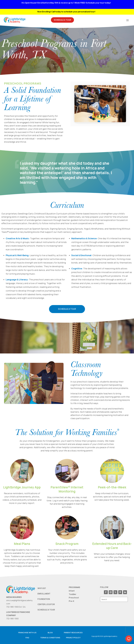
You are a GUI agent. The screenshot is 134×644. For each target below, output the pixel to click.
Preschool (74, 598)
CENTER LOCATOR (46, 604)
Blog (50, 633)
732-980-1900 (12, 619)
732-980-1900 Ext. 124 (16, 607)
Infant (72, 591)
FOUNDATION (44, 599)
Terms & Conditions (50, 638)
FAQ (27, 638)
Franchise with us (27, 633)
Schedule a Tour (67, 309)
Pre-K (71, 601)
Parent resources (73, 633)
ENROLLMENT (44, 594)
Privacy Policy (73, 638)
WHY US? (42, 588)
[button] (129, 639)
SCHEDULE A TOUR (46, 610)
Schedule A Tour (62, 20)
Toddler (73, 594)
